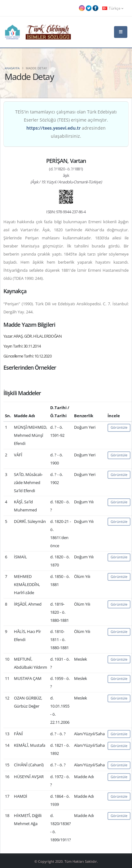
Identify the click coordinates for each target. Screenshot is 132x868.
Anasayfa (12, 68)
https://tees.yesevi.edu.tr (53, 128)
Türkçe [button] (113, 8)
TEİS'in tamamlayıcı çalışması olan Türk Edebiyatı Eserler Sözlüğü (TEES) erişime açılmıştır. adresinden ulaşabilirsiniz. (66, 124)
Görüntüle (119, 427)
